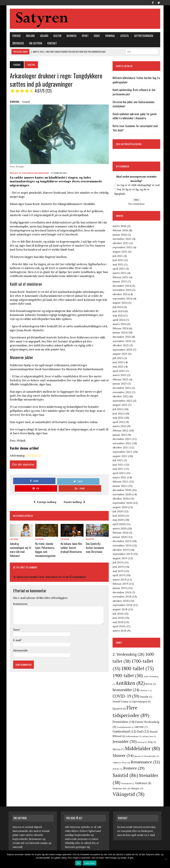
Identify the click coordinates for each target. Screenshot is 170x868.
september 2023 (123, 350)
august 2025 (120, 252)
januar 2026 (120, 235)
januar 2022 (120, 435)
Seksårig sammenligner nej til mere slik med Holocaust (19, 543)
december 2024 (122, 286)
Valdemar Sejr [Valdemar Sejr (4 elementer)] (139, 783)
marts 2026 (120, 226)
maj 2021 (119, 469)
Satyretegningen (142, 36)
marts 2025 (120, 273)
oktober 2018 (121, 601)
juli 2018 (118, 614)
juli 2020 (118, 512)
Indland (29, 36)
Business (70, 36)
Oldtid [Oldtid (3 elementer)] (133, 757)
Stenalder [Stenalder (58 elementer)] (127, 777)
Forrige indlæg (44, 496)
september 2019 (123, 554)
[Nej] (166, 859)
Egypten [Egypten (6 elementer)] (150, 702)
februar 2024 (121, 329)
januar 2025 (120, 282)
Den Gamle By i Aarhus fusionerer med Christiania (98, 541)
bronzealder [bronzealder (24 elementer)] (126, 690)
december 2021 (122, 439)
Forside (15, 36)
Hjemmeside (19, 642)
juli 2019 (118, 563)
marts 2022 (120, 426)
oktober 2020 (121, 499)
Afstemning (16, 457)
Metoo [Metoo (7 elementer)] (123, 744)
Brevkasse (17, 44)
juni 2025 (119, 260)
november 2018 (122, 597)
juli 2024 (118, 307)
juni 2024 (119, 311)
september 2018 (123, 605)
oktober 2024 (121, 294)
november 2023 (122, 341)
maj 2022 (119, 418)
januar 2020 (120, 537)
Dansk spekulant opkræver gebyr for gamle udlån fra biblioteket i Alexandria (135, 116)
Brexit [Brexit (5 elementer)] (151, 684)
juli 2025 (118, 256)
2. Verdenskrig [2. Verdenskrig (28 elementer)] (129, 655)
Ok (78, 863)
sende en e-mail (146, 829)
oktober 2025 (121, 243)
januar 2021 (120, 486)
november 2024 (122, 290)
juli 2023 (118, 358)
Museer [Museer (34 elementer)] (133, 752)
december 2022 (122, 388)
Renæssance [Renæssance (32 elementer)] (128, 763)
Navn (15, 622)
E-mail (16, 632)
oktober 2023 (121, 346)
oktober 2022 (121, 397)
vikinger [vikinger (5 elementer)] (154, 783)
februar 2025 (121, 278)
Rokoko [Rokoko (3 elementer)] (148, 763)
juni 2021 (119, 465)
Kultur (56, 36)
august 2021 (120, 456)
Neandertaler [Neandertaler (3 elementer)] (121, 757)
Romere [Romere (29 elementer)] (124, 770)
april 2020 (119, 524)
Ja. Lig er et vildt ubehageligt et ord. (139, 185)
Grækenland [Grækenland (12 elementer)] (129, 727)
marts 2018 (120, 631)
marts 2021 (120, 478)
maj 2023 (119, 367)
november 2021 (122, 444)
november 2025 (122, 239)
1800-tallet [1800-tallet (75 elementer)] (138, 669)
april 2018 (119, 627)
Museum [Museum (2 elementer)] (148, 752)
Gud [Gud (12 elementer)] (148, 727)
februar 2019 (121, 584)
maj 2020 (119, 520)
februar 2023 (121, 380)
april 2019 (119, 576)
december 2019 (122, 541)
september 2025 (123, 248)
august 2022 (120, 405)
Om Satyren (34, 44)
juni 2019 (119, 567)
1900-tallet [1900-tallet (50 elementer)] (128, 676)
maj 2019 (119, 571)
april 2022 (119, 422)
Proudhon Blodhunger (34, 174)
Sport (84, 36)
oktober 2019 (121, 550)
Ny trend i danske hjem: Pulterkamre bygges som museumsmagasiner (45, 543)
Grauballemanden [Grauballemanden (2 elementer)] (142, 722)
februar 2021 (121, 482)
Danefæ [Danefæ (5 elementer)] (147, 697)
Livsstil (123, 36)
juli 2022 (118, 409)
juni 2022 (119, 414)
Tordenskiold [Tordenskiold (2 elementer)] (149, 778)
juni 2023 (119, 363)
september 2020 (123, 503)
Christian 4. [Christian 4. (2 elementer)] (146, 691)
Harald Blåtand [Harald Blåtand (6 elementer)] (124, 731)
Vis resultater (137, 204)
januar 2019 (120, 588)
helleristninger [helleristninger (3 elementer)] (143, 731)
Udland (43, 36)
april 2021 (119, 473)
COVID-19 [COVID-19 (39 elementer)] (126, 696)
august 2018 (120, 610)
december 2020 (122, 490)
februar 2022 (121, 431)
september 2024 (123, 299)
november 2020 (122, 495)
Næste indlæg (74, 496)
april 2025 (119, 269)
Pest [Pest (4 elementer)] (142, 757)
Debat (96, 36)
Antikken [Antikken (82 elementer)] (131, 683)
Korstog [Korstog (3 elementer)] (150, 737)
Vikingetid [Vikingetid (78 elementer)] (129, 789)
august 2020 (120, 507)
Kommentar (19, 596)
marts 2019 (120, 580)
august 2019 (120, 559)
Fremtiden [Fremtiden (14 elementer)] (134, 716)
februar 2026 (121, 231)
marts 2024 (120, 324)
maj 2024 (119, 316)
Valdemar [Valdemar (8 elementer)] (121, 783)
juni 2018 (119, 618)
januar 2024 (120, 333)
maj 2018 (119, 622)
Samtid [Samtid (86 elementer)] (148, 770)
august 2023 (120, 354)
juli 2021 (118, 461)
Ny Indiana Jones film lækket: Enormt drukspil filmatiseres (71, 541)
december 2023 (122, 337)
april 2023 (119, 371)
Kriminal (109, 36)
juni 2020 (119, 516)
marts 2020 (120, 529)
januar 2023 (120, 384)
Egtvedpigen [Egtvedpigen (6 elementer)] (134, 702)
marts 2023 (120, 375)
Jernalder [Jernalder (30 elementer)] (133, 736)
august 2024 (120, 303)
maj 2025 (119, 265)
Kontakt (51, 44)
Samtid (25, 102)
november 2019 (122, 546)
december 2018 (122, 593)
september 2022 (123, 401)
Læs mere (90, 863)
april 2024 (119, 320)
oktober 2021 (121, 448)
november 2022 (122, 392)
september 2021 (123, 452)
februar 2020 (121, 533)
